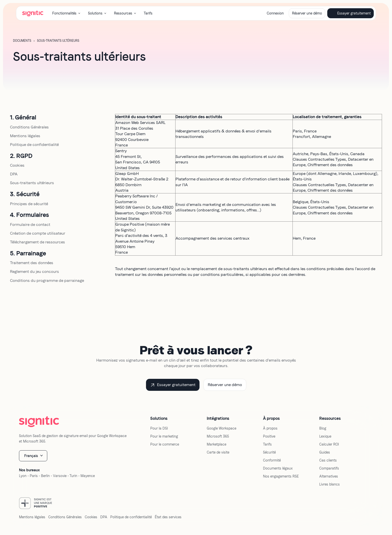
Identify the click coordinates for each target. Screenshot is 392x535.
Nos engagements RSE (281, 476)
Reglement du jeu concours (34, 271)
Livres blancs (329, 484)
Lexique (325, 436)
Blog (323, 428)
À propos (270, 428)
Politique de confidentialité (34, 145)
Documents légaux (278, 468)
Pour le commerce (165, 444)
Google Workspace (221, 428)
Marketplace (216, 444)
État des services (168, 517)
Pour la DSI (159, 428)
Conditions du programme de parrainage (47, 280)
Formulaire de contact (30, 225)
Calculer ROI (329, 444)
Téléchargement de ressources (37, 242)
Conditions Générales (29, 127)
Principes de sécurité (29, 204)
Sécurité (269, 452)
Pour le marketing (164, 436)
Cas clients (328, 460)
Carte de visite (218, 452)
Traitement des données (32, 263)
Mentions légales (25, 136)
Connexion (275, 13)
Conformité (272, 460)
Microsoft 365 (218, 436)
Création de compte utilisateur (38, 233)
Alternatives (329, 476)
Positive (269, 436)
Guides (325, 452)
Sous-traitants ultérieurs (32, 183)
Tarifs (148, 13)
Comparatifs (329, 468)
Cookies (17, 165)
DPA (14, 174)
